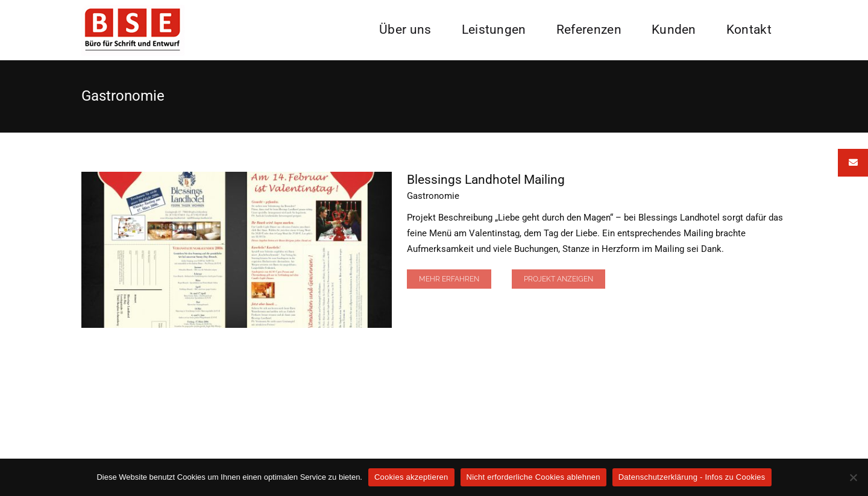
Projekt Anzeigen (558, 279)
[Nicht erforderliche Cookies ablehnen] (853, 477)
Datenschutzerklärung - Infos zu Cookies (692, 477)
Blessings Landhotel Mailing (486, 180)
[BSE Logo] (133, 9)
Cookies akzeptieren (411, 477)
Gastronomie (433, 196)
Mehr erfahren (449, 279)
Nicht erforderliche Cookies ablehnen (533, 477)
